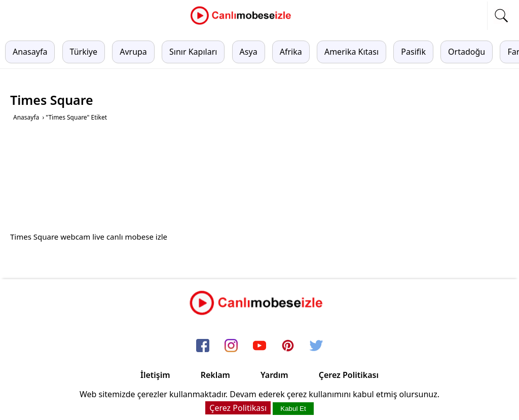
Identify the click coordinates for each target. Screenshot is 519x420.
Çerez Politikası (349, 375)
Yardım (274, 375)
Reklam (215, 375)
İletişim (155, 375)
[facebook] (203, 346)
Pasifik (413, 52)
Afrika (291, 52)
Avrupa (133, 52)
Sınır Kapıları (193, 52)
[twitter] (316, 346)
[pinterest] (288, 346)
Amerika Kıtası (351, 52)
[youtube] (259, 346)
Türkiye (84, 52)
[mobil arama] (501, 16)
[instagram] (231, 346)
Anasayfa (30, 52)
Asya (249, 52)
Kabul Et (293, 409)
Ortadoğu (467, 52)
